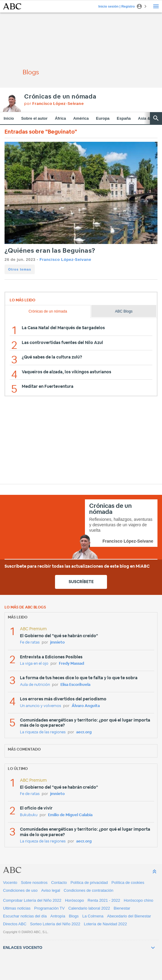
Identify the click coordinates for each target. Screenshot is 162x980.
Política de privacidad (89, 883)
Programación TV (49, 908)
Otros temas (20, 269)
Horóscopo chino (139, 900)
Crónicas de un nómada (60, 97)
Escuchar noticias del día (25, 916)
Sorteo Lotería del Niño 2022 (55, 924)
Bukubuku (29, 815)
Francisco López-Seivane (65, 260)
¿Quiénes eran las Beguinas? (50, 251)
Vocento (10, 883)
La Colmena (93, 916)
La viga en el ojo (34, 664)
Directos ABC (15, 924)
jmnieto (57, 643)
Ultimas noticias (17, 908)
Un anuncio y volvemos (40, 706)
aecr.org (84, 732)
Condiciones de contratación (89, 890)
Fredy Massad (71, 664)
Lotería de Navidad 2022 (105, 924)
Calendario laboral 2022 (89, 908)
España (124, 118)
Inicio (9, 118)
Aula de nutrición (35, 685)
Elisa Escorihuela (75, 685)
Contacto (59, 883)
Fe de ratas (30, 643)
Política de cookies (128, 883)
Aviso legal (51, 890)
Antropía (58, 916)
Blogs (74, 916)
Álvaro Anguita (86, 706)
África (60, 118)
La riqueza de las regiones (43, 732)
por (54, 104)
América (81, 118)
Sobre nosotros (34, 883)
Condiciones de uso (20, 890)
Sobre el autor (34, 118)
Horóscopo (75, 900)
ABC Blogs (124, 311)
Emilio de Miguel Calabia (70, 815)
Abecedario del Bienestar (129, 916)
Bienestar (122, 908)
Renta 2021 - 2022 (104, 900)
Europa (103, 118)
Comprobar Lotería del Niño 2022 (32, 900)
